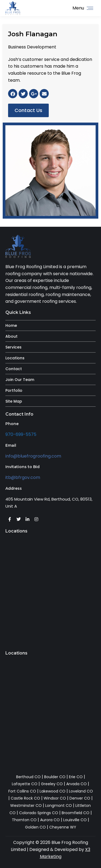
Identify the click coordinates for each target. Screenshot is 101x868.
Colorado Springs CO (39, 813)
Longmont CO (59, 805)
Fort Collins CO (22, 791)
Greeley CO (52, 784)
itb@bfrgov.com (23, 477)
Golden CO (35, 827)
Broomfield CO (76, 813)
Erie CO (76, 777)
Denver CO (80, 798)
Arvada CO (76, 784)
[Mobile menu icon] (83, 8)
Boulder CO (55, 777)
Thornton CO (24, 820)
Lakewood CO (53, 791)
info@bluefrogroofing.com (33, 456)
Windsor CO (55, 798)
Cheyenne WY (63, 827)
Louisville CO (75, 820)
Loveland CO (81, 791)
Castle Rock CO (25, 798)
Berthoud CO (28, 777)
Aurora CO (50, 820)
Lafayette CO (25, 784)
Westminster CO (26, 805)
